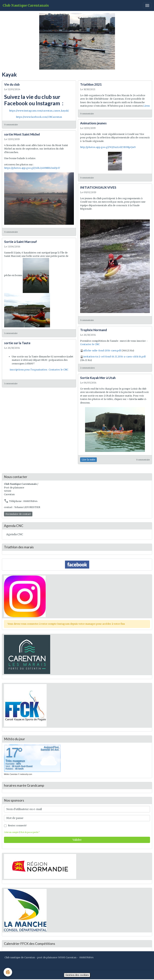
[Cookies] (8, 972)
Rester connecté (17, 825)
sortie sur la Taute (17, 343)
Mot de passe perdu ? (30, 832)
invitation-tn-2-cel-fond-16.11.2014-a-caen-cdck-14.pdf (114, 357)
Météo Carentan (11, 774)
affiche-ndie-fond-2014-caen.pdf (102, 351)
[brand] (26, 6)
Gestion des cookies (77, 975)
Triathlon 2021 (91, 84)
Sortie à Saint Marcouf (21, 242)
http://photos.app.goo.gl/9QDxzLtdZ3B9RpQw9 (108, 147)
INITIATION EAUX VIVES (98, 187)
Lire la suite (88, 460)
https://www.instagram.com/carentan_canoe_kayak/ (39, 111)
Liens (147, 106)
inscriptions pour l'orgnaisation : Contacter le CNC (39, 370)
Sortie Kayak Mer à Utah (98, 378)
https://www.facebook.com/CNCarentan (39, 117)
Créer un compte (11, 832)
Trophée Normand (93, 330)
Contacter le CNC (90, 344)
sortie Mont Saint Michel (22, 134)
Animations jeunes (93, 123)
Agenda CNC (15, 534)
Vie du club (12, 84)
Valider (77, 840)
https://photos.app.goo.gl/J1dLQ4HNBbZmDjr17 (32, 168)
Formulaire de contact (18, 514)
